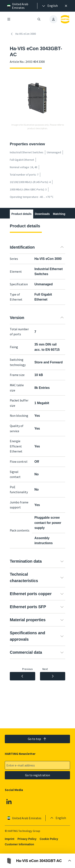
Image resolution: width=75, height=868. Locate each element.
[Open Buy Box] (37, 861)
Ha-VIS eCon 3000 (23, 34)
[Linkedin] (9, 802)
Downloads (42, 214)
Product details (21, 214)
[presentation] (50, 6)
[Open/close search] (39, 19)
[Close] (66, 6)
